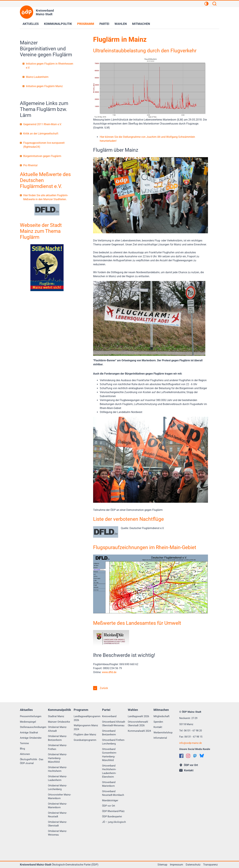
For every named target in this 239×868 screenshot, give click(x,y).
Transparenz (210, 865)
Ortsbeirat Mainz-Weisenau (57, 833)
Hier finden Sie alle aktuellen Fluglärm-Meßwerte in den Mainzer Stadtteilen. (46, 197)
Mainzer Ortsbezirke (59, 722)
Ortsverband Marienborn (109, 784)
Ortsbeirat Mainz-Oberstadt (57, 824)
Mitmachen (141, 24)
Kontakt (158, 727)
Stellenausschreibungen (33, 727)
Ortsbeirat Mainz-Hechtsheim (57, 769)
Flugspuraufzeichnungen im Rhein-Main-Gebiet (145, 547)
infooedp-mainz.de (191, 743)
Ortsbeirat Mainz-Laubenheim (57, 778)
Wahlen (121, 24)
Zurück (103, 688)
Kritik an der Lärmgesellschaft (41, 134)
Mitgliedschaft (161, 716)
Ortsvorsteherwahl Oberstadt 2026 (138, 724)
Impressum (177, 865)
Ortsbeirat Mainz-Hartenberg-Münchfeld (57, 758)
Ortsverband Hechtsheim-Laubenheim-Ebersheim (109, 771)
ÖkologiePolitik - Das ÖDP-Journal (32, 761)
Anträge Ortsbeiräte (31, 738)
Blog (22, 749)
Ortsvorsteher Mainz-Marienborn (60, 797)
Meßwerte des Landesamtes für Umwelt (137, 623)
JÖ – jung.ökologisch (114, 822)
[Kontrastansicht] (206, 4)
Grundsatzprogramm (85, 740)
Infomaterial (160, 738)
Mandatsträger (110, 800)
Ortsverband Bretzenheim (109, 733)
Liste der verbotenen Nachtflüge (128, 519)
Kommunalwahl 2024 (139, 731)
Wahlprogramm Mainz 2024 (86, 727)
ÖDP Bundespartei (112, 817)
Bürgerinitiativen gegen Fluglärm (42, 156)
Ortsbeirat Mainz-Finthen (57, 747)
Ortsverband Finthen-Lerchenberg (113, 742)
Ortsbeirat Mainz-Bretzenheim (57, 738)
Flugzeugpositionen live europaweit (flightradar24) (44, 145)
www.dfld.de (109, 672)
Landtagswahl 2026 (138, 716)
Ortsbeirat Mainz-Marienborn (57, 806)
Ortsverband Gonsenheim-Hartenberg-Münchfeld (109, 755)
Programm (86, 24)
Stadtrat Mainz (56, 716)
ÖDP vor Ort (109, 806)
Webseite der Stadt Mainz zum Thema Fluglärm (41, 231)
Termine (24, 743)
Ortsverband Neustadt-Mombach (113, 793)
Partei (104, 24)
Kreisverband (109, 716)
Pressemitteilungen (31, 716)
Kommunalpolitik (58, 24)
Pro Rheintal (30, 165)
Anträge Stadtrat (29, 733)
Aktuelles (31, 24)
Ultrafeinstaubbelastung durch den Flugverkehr (145, 51)
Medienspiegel (28, 722)
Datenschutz (193, 865)
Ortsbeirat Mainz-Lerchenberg (57, 787)
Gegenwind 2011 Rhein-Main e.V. (42, 124)
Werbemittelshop (163, 733)
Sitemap (162, 865)
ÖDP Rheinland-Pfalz (113, 811)
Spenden (158, 722)
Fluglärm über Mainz (85, 735)
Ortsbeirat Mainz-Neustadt (57, 815)
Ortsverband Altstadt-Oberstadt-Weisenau (114, 724)
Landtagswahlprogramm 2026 (87, 718)
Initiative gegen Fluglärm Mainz (44, 86)
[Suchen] (214, 4)
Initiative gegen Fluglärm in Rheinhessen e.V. (50, 66)
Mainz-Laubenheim (37, 77)
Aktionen (25, 754)
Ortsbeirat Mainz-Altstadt (57, 729)
